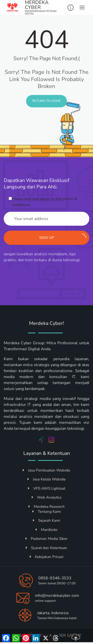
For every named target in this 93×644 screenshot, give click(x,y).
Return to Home (46, 101)
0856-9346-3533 (55, 578)
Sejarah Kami (46, 520)
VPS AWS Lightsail (47, 488)
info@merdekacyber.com (57, 596)
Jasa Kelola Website (47, 479)
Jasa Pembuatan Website (46, 470)
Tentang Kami (47, 512)
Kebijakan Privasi (46, 557)
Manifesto (46, 530)
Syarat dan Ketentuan (46, 548)
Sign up (63, 237)
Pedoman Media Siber (46, 539)
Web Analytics (47, 497)
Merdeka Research (47, 507)
